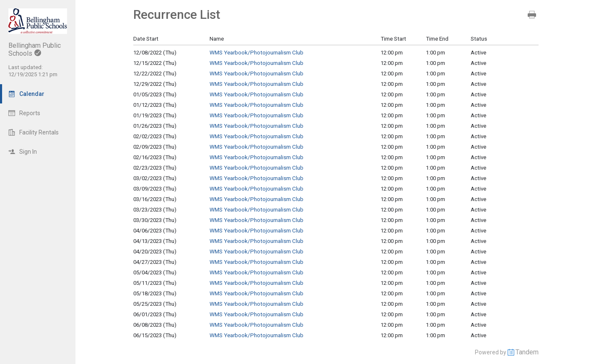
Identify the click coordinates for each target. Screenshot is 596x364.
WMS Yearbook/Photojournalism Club (257, 53)
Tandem (527, 352)
